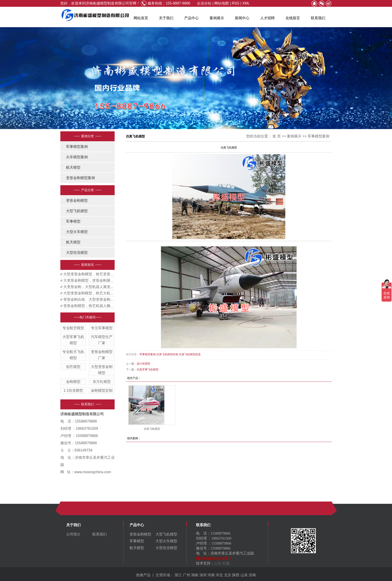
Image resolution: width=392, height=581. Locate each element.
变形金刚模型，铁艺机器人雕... (88, 306)
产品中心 (191, 18)
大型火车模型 (77, 232)
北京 (228, 575)
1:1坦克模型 (73, 390)
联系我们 (318, 18)
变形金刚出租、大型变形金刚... (88, 299)
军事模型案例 (77, 147)
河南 (211, 575)
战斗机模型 (144, 364)
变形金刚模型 (77, 200)
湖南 (195, 575)
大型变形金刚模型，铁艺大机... (88, 293)
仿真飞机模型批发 (190, 354)
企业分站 (204, 3)
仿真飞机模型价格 (167, 354)
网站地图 (222, 3)
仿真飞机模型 (152, 429)
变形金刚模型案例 (80, 178)
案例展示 (217, 18)
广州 (187, 575)
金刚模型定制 (102, 390)
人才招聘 (267, 18)
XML (246, 3)
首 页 (276, 136)
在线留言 (293, 18)
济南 (252, 575)
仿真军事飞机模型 (148, 370)
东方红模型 (102, 382)
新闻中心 (242, 18)
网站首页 (141, 18)
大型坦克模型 (77, 253)
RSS (236, 3)
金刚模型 (73, 382)
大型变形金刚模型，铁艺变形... (88, 274)
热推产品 (143, 575)
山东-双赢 (222, 563)
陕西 (236, 575)
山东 (244, 575)
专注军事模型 (102, 328)
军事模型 (73, 221)
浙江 (178, 575)
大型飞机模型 (77, 211)
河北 (219, 575)
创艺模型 (73, 367)
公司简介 (73, 534)
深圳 (203, 575)
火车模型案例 (77, 157)
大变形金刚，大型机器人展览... (88, 287)
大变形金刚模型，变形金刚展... (88, 280)
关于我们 (166, 18)
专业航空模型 (73, 328)
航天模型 (73, 167)
